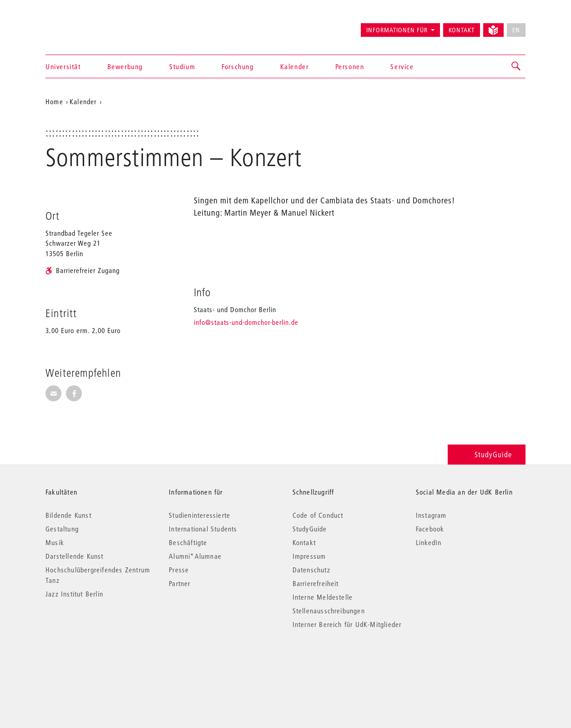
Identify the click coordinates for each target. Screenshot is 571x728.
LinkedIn (429, 542)
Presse (179, 570)
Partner (179, 583)
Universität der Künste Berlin (81, 26)
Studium (182, 66)
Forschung (237, 66)
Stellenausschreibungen (329, 611)
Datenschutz (311, 570)
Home (54, 101)
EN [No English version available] (516, 30)
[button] (516, 66)
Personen (350, 66)
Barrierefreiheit (316, 583)
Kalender (295, 66)
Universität (63, 66)
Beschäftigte (188, 542)
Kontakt (462, 30)
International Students (203, 529)
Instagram (431, 515)
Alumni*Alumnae (195, 556)
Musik (55, 542)
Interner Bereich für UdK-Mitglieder (347, 624)
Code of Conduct (318, 515)
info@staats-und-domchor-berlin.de (246, 322)
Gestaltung (62, 529)
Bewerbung (125, 66)
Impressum (309, 556)
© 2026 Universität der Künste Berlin (93, 663)
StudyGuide (487, 454)
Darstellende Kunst (75, 556)
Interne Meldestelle (323, 597)
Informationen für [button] (397, 30)
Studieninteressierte (200, 515)
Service (402, 66)
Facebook (430, 529)
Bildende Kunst (68, 515)
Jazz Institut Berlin (74, 594)
